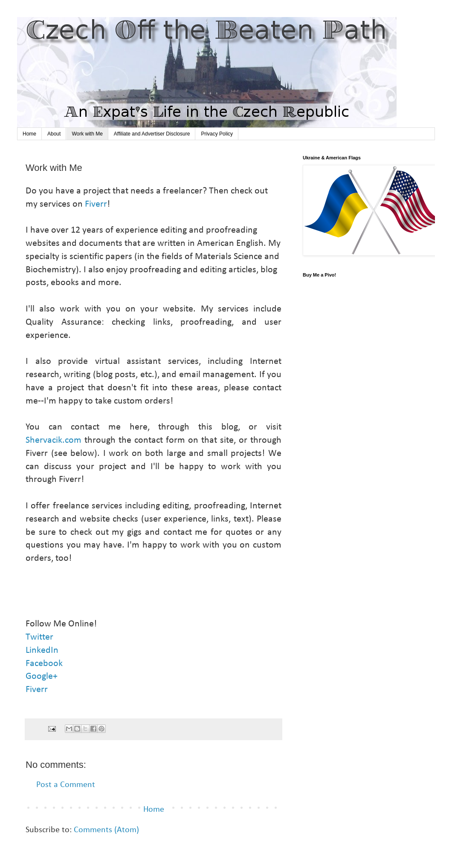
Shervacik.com (54, 440)
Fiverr (96, 204)
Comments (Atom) (106, 830)
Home (29, 134)
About (54, 134)
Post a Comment (66, 785)
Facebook (44, 664)
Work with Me (87, 134)
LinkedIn (43, 650)
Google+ (43, 676)
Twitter (41, 637)
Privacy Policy (217, 134)
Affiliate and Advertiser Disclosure (152, 134)
